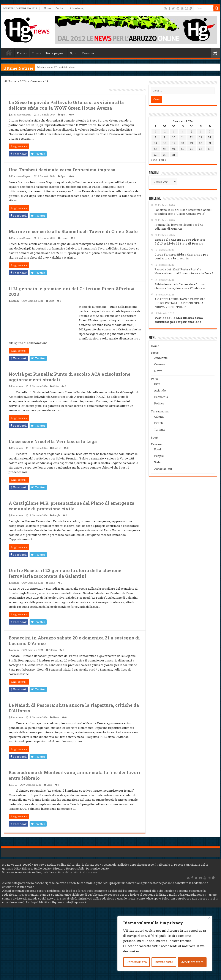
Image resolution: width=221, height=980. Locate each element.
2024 (23, 81)
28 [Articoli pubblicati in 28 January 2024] (210, 149)
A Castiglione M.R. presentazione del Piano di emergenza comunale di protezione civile (72, 506)
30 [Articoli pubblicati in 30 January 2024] (165, 155)
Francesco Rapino (21, 114)
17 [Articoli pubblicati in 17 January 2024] (174, 143)
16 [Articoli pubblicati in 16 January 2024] (165, 143)
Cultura (159, 417)
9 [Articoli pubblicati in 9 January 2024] (165, 137)
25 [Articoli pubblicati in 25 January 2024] (183, 149)
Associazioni (163, 469)
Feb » (163, 160)
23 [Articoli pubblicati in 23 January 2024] (165, 149)
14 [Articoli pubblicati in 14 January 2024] (210, 137)
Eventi (65, 238)
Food (157, 449)
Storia (52, 583)
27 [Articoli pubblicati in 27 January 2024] (201, 149)
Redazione (17, 386)
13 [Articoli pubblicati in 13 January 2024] (201, 137)
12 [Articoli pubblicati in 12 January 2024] (191, 137)
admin (15, 301)
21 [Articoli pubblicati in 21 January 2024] (210, 143)
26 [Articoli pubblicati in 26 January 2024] (192, 149)
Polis (35, 53)
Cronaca (160, 364)
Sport (74, 53)
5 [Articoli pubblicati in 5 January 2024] (192, 131)
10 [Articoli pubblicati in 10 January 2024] (174, 137)
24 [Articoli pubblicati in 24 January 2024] (174, 149)
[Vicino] (209, 918)
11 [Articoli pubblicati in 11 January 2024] (183, 137)
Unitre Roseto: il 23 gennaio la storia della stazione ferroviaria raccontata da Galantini (65, 573)
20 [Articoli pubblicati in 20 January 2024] (201, 143)
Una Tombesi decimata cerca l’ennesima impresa (62, 170)
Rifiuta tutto (164, 962)
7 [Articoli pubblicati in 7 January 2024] (210, 131)
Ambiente (161, 358)
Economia (161, 397)
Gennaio (36, 81)
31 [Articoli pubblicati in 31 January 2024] (174, 155)
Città (56, 386)
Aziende (160, 390)
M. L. (14, 785)
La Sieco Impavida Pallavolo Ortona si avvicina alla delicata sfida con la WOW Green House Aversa (66, 105)
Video (158, 462)
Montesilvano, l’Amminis (52, 67)
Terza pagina (54, 53)
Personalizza (137, 962)
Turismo (160, 429)
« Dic (154, 160)
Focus (21, 53)
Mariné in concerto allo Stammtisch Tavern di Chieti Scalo (73, 231)
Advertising (77, 8)
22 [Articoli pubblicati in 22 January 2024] (156, 149)
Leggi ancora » (19, 146)
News (56, 717)
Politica (57, 448)
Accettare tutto (192, 962)
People (57, 515)
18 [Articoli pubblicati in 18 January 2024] (183, 143)
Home (47, 8)
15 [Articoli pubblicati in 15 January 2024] (156, 143)
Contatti (60, 8)
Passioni (88, 53)
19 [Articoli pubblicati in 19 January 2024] (192, 143)
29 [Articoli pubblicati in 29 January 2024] (156, 155)
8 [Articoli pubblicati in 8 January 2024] (156, 137)
